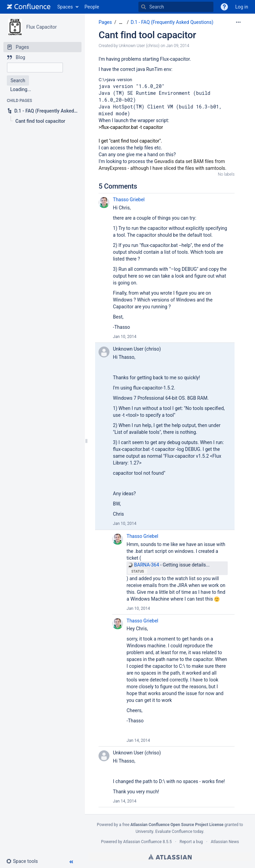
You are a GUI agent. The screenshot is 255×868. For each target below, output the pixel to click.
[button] (224, 7)
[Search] (144, 7)
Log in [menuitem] (242, 7)
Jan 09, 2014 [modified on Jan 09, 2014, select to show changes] (178, 46)
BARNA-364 (143, 565)
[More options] (238, 22)
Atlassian (170, 857)
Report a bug (191, 842)
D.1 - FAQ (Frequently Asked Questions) (172, 22)
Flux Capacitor (41, 27)
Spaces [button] (65, 7)
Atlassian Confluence (142, 842)
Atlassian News (225, 842)
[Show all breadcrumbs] (121, 22)
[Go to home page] (29, 7)
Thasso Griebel (129, 200)
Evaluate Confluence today (179, 832)
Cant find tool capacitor (147, 35)
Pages (105, 22)
